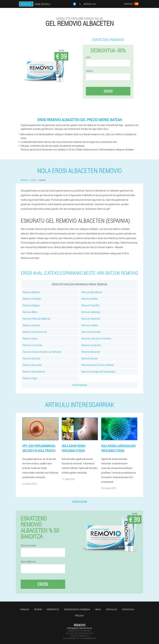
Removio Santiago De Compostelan (98, 372)
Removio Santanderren (34, 372)
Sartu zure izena (28, 545)
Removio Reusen (90, 358)
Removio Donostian (32, 365)
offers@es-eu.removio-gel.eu (79, 628)
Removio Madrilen (31, 292)
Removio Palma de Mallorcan (37, 319)
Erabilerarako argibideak (77, 609)
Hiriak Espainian (80, 385)
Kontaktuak (128, 609)
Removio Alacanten (91, 319)
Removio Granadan (32, 299)
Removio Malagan (31, 305)
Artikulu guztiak (80, 501)
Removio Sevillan (90, 299)
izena (88, 57)
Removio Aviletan (90, 325)
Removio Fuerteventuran (35, 332)
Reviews (38, 609)
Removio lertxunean (91, 332)
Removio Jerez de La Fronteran (96, 338)
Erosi (108, 91)
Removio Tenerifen (90, 305)
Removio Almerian (32, 325)
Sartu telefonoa (28, 562)
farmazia (25, 609)
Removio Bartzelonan (92, 292)
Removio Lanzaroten (91, 345)
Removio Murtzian (31, 358)
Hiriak (98, 609)
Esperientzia (53, 609)
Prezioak (79, 616)
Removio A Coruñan (32, 345)
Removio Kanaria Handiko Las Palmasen (42, 352)
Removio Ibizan (30, 338)
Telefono (90, 71)
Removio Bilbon (30, 312)
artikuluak (112, 609)
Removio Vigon (30, 378)
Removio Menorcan (91, 352)
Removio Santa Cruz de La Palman (98, 365)
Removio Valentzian (91, 312)
